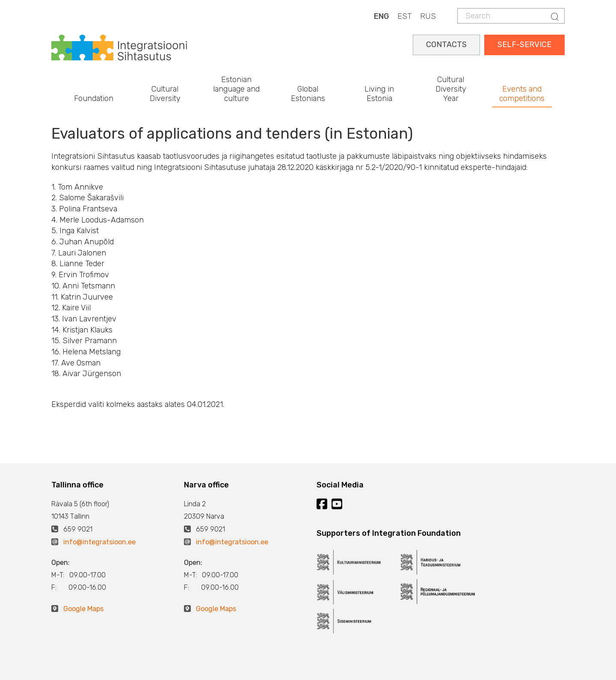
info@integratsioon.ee (99, 542)
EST (404, 16)
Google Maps (83, 609)
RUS (428, 16)
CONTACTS (446, 45)
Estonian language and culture (236, 89)
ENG (381, 16)
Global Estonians (308, 94)
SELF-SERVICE (524, 45)
